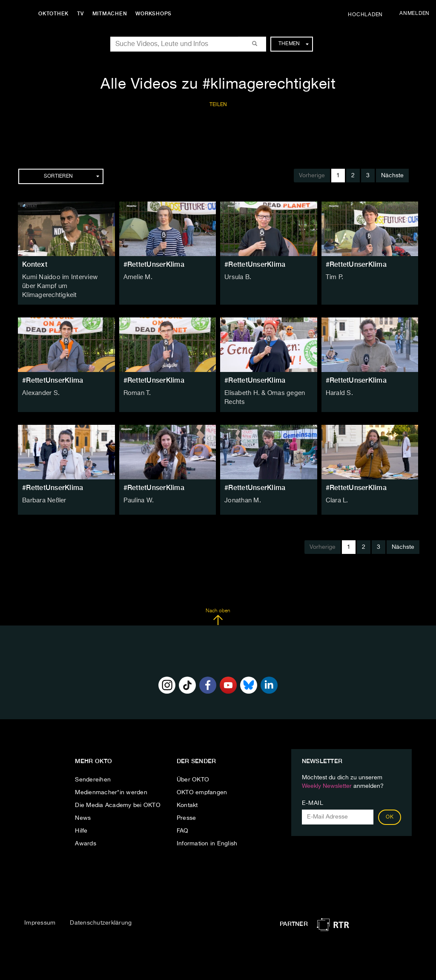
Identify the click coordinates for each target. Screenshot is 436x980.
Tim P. (334, 277)
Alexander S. (40, 383)
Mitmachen (112, 14)
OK (390, 807)
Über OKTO (193, 769)
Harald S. (339, 383)
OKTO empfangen (202, 782)
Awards (86, 833)
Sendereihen (93, 769)
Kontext (35, 264)
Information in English (207, 833)
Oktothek (56, 14)
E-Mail (313, 793)
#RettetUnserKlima (154, 264)
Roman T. (137, 383)
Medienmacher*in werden (111, 782)
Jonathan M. (242, 490)
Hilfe (81, 820)
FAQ (183, 820)
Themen (294, 44)
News (83, 807)
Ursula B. (237, 277)
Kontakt (187, 795)
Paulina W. (138, 490)
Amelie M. (137, 277)
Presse (186, 807)
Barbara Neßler (44, 490)
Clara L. (337, 490)
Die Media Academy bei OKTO (118, 795)
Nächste (392, 176)
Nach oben (218, 606)
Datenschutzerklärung (101, 912)
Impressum (40, 912)
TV (83, 14)
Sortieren (72, 176)
